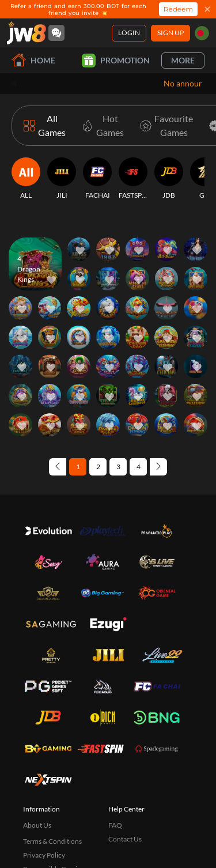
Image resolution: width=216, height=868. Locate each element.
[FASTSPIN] (133, 179)
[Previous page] (58, 467)
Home (33, 60)
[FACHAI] (97, 179)
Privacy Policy (44, 855)
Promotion (116, 61)
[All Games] (45, 126)
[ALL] (26, 179)
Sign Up (170, 33)
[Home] (26, 33)
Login (129, 33)
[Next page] (158, 467)
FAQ (115, 825)
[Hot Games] (101, 126)
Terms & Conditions (52, 841)
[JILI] (62, 179)
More (183, 60)
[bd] (202, 33)
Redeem (178, 9)
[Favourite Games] (164, 126)
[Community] (56, 33)
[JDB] (169, 179)
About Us (37, 825)
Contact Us (125, 839)
